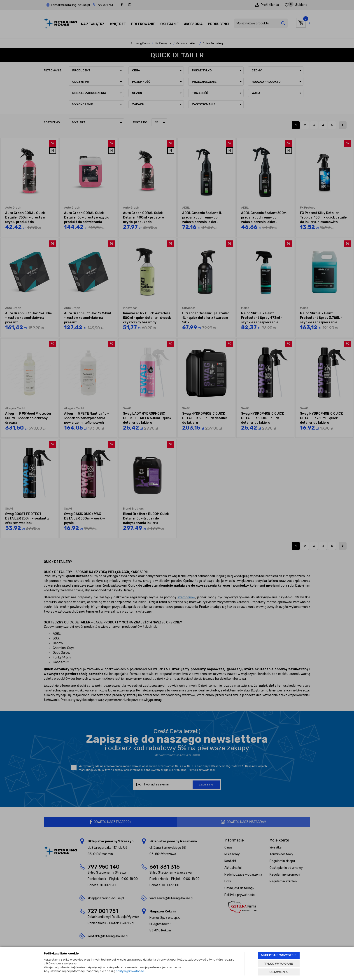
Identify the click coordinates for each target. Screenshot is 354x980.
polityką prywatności (130, 971)
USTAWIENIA (279, 972)
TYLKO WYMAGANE (279, 964)
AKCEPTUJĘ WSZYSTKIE (279, 955)
